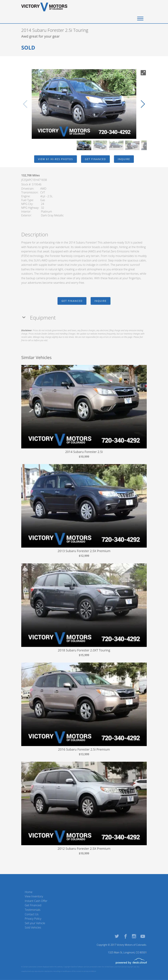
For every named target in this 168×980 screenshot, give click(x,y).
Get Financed (33, 905)
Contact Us (32, 914)
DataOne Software (77, 967)
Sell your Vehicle (35, 923)
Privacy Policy (33, 919)
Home (29, 892)
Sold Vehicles (33, 927)
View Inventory (34, 896)
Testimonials (33, 910)
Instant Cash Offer (36, 901)
